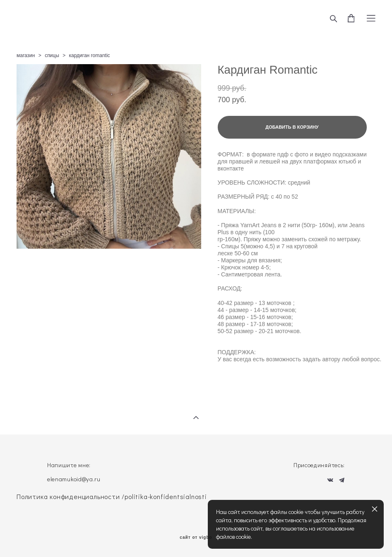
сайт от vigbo (196, 538)
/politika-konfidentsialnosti (164, 496)
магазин (26, 55)
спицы (52, 55)
